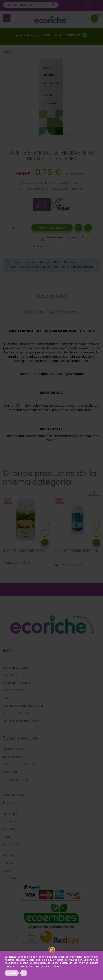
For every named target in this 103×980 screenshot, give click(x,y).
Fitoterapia (10, 814)
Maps (35, 721)
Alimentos (10, 829)
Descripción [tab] (51, 296)
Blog (6, 787)
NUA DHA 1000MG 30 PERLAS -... (76, 553)
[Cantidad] (13, 228)
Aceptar (12, 973)
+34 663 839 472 (14, 690)
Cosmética (10, 821)
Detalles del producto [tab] (52, 312)
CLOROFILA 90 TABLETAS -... (24, 551)
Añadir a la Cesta (52, 228)
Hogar (7, 837)
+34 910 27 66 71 (14, 675)
